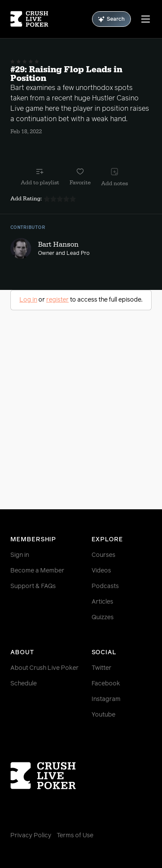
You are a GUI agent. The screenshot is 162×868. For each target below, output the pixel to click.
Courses (103, 555)
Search (111, 19)
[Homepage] (29, 19)
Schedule (24, 684)
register (57, 300)
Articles (102, 602)
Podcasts (105, 586)
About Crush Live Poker (44, 668)
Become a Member (37, 571)
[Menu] (146, 19)
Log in (28, 300)
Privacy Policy (31, 836)
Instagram (106, 699)
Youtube (103, 715)
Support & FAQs (33, 586)
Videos (101, 571)
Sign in (20, 555)
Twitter (102, 668)
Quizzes (103, 617)
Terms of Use (75, 836)
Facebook (106, 684)
